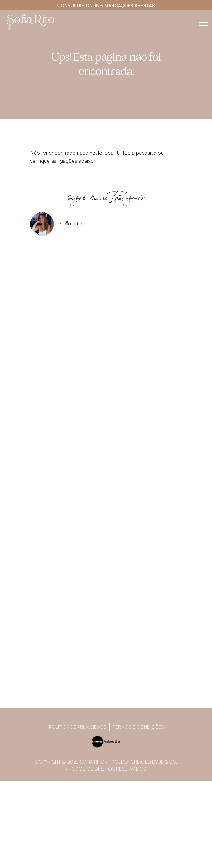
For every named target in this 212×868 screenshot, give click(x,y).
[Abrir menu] (203, 22)
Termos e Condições (138, 727)
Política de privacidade (78, 727)
